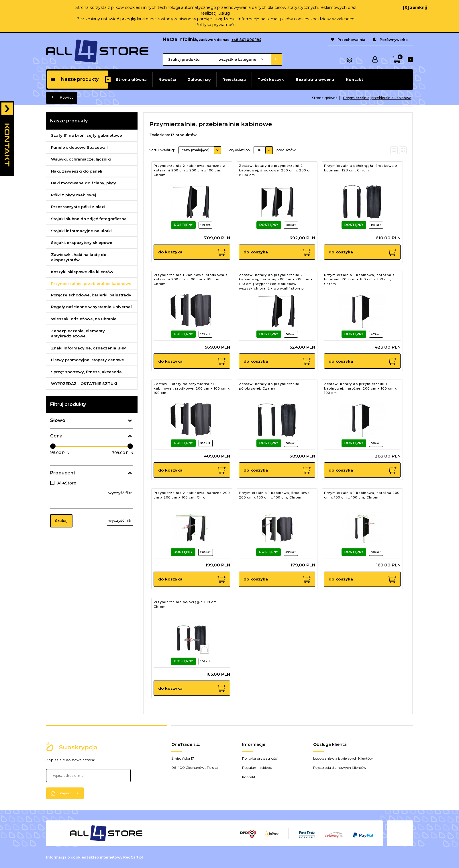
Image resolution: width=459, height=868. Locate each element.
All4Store (67, 483)
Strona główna (131, 79)
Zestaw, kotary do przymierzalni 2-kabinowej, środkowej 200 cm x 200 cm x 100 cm (276, 170)
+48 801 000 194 (246, 40)
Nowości (167, 79)
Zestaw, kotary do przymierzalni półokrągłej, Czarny (269, 386)
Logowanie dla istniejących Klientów (343, 758)
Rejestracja (234, 79)
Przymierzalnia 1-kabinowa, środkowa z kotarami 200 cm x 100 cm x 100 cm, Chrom (191, 279)
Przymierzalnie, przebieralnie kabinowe (91, 284)
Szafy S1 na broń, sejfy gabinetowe (87, 135)
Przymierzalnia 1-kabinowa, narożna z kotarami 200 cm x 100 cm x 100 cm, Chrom (359, 279)
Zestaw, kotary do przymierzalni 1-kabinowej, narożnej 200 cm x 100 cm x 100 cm (360, 388)
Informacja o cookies (66, 857)
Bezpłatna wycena (315, 79)
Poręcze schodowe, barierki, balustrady (91, 295)
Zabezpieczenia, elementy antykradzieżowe (78, 334)
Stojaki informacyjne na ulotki (81, 231)
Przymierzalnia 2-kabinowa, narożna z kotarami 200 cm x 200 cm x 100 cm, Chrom (189, 170)
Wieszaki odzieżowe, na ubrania (84, 319)
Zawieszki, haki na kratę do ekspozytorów (79, 257)
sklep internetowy (106, 857)
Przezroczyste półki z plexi (78, 207)
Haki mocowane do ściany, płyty (84, 183)
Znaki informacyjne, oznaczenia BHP (88, 348)
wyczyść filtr (120, 493)
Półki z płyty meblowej (74, 195)
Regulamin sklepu (257, 768)
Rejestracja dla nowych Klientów (340, 768)
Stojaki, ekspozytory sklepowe (82, 243)
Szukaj (61, 521)
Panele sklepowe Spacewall (79, 147)
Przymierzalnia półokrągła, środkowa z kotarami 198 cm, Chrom (361, 168)
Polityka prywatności (216, 25)
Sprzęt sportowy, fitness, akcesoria (86, 372)
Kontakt (355, 79)
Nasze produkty (74, 79)
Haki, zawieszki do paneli (77, 171)
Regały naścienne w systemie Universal (91, 307)
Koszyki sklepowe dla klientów (82, 272)
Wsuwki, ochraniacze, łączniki (81, 159)
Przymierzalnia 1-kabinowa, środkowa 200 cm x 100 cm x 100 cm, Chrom (274, 495)
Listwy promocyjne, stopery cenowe (88, 360)
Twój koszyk (271, 79)
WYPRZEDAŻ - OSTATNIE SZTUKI (84, 384)
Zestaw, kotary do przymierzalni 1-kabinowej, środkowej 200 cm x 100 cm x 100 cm (192, 388)
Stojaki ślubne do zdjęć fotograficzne (89, 219)
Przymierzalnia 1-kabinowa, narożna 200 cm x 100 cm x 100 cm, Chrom (362, 495)
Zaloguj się (199, 79)
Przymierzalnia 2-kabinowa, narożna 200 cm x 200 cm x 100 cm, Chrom (192, 495)
